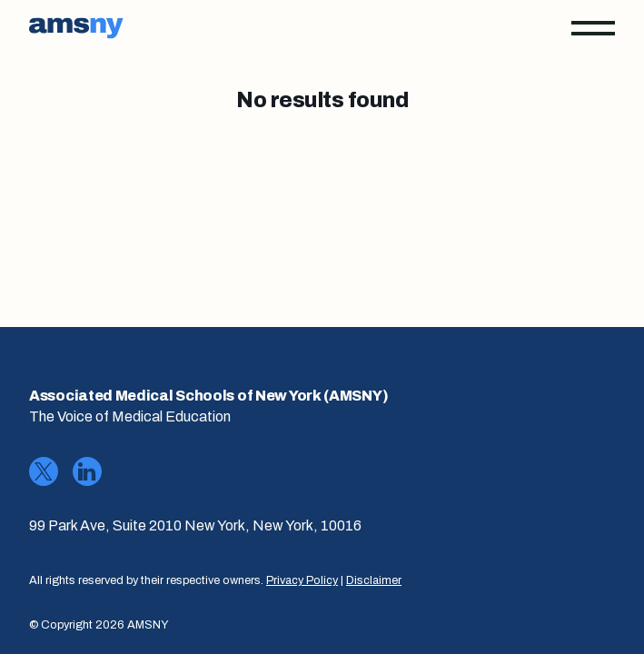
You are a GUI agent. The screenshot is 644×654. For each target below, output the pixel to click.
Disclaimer (374, 580)
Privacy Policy (302, 580)
